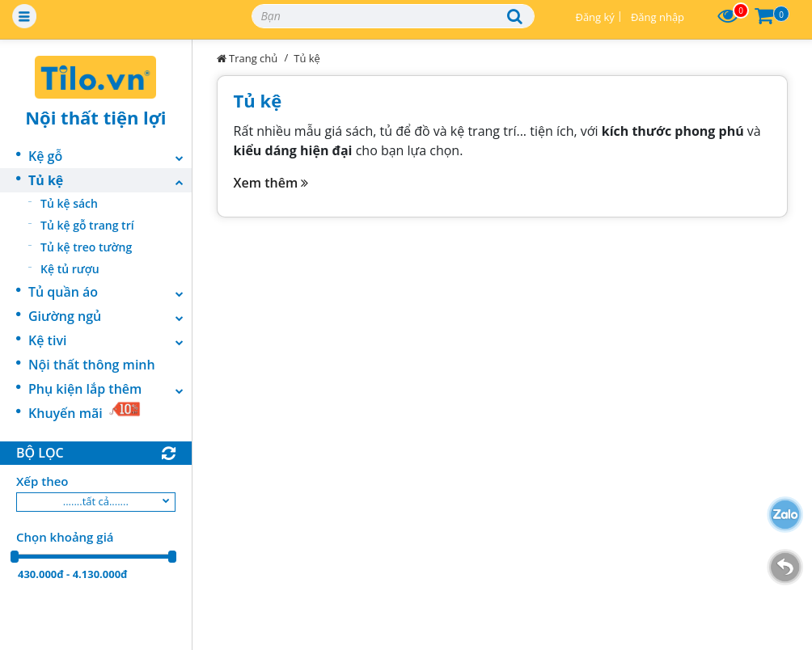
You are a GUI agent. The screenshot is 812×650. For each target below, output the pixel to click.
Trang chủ (247, 58)
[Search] (393, 16)
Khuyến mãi (85, 412)
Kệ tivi (110, 340)
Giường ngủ (110, 316)
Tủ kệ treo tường (86, 247)
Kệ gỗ (110, 156)
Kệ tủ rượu (70, 269)
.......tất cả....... (96, 501)
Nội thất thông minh (92, 365)
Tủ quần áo (110, 292)
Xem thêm (271, 183)
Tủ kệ (110, 180)
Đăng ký (594, 17)
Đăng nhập (658, 17)
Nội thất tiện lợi (95, 117)
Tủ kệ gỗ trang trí (87, 225)
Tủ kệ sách (69, 203)
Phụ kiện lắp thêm (110, 389)
